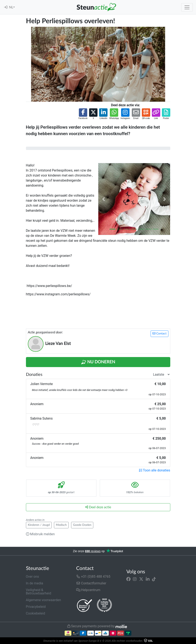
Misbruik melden (40, 534)
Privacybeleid (36, 607)
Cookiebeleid (36, 613)
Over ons (33, 577)
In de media (35, 583)
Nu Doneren (98, 362)
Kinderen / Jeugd (39, 525)
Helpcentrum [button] (88, 590)
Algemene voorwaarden (44, 600)
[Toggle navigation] (187, 7)
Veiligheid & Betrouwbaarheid (39, 592)
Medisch (61, 525)
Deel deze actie (98, 507)
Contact (159, 334)
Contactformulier (91, 583)
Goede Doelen (82, 525)
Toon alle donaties (155, 470)
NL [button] (11, 7)
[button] (83, 114)
